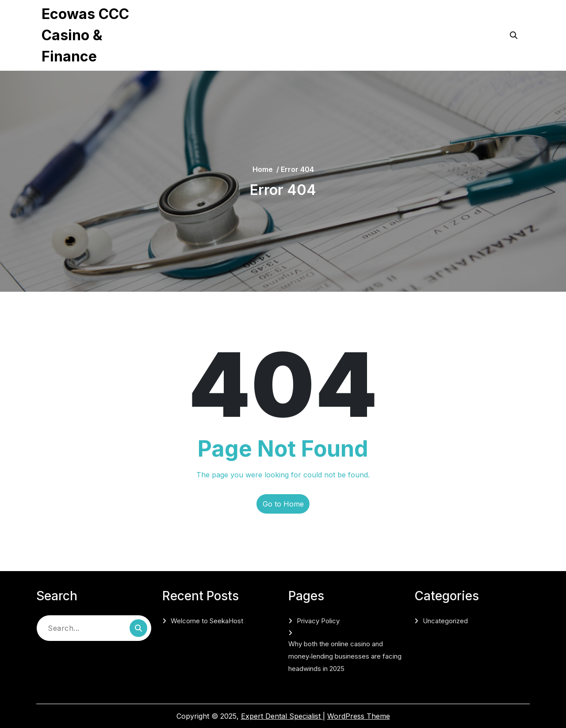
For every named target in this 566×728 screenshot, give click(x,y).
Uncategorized (445, 621)
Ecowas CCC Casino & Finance (85, 35)
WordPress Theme (359, 716)
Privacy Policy (199, 18)
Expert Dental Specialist (282, 716)
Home (263, 169)
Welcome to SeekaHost (207, 621)
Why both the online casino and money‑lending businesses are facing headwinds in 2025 (293, 47)
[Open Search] (514, 35)
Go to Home (283, 504)
